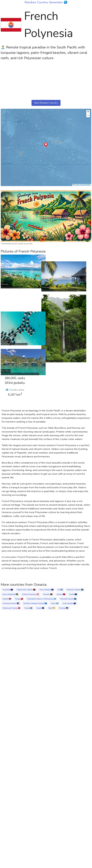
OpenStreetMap (85, 185)
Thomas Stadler (13, 548)
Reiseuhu (11, 287)
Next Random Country (46, 103)
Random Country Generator (44, 2)
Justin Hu (12, 448)
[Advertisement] (46, 80)
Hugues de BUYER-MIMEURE (19, 350)
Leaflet (76, 185)
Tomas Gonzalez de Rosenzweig (19, 608)
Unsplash (20, 287)
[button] (46, 145)
